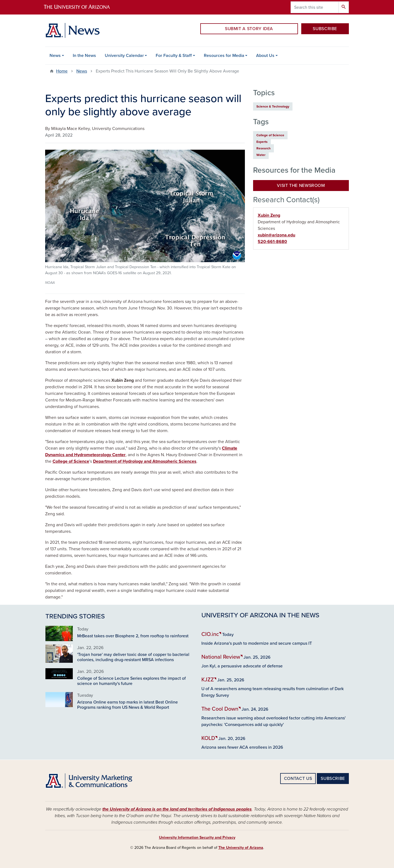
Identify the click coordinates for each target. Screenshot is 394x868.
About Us (265, 56)
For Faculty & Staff (174, 56)
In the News (84, 56)
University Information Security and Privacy (197, 837)
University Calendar (124, 56)
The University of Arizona (241, 848)
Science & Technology (273, 106)
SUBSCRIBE (325, 29)
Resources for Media (224, 56)
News (55, 56)
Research (263, 148)
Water (261, 155)
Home (62, 71)
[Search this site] (315, 7)
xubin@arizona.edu (276, 235)
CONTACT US (298, 779)
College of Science (71, 461)
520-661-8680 (272, 242)
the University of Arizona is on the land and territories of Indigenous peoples (177, 809)
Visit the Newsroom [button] (301, 186)
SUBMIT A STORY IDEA (249, 29)
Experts (262, 142)
